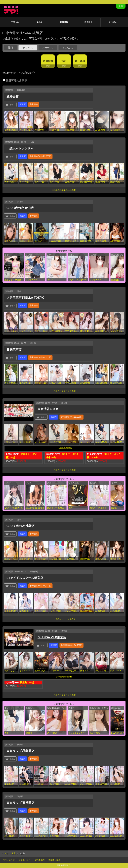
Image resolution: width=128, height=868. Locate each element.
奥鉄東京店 (14, 350)
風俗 (10, 48)
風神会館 (12, 97)
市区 (64, 61)
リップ (50, 280)
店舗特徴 (48, 61)
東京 (14, 853)
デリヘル (15, 22)
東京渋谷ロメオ (48, 409)
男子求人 (88, 22)
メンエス (68, 48)
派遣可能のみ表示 (15, 80)
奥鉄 (6, 733)
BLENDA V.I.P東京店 (52, 637)
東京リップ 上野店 (98, 508)
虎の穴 (71, 508)
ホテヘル (48, 48)
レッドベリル (32, 280)
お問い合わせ (8, 860)
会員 (121, 6)
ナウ (6, 853)
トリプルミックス (76, 733)
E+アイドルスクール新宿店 (25, 578)
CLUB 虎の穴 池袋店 (20, 526)
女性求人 (113, 22)
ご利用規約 (39, 860)
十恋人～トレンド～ (20, 148)
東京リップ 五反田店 (20, 803)
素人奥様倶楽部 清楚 (35, 508)
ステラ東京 (52, 733)
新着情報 (64, 22)
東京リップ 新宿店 (13, 280)
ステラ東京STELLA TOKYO (25, 298)
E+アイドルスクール (78, 280)
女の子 (39, 22)
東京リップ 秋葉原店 (20, 751)
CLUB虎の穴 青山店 (20, 208)
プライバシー (24, 860)
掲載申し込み (54, 860)
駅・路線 (80, 61)
